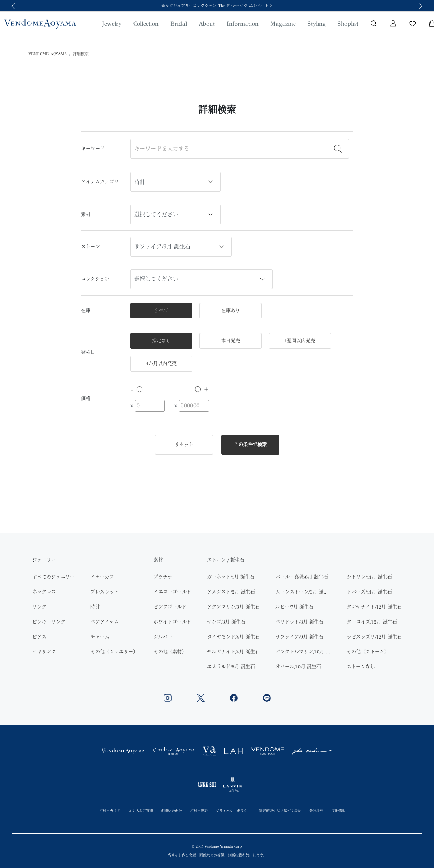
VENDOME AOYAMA (48, 54)
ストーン (90, 247)
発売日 (88, 352)
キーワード (93, 149)
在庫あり (231, 311)
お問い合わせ (172, 811)
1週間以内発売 (300, 341)
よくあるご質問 (141, 811)
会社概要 (316, 811)
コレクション (95, 279)
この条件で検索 (250, 445)
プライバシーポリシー (233, 811)
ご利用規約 (199, 811)
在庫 (86, 311)
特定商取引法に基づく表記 (280, 811)
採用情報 (338, 811)
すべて (161, 311)
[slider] (139, 389)
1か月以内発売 (161, 364)
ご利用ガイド (110, 811)
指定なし (161, 341)
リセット (184, 445)
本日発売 (231, 341)
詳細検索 (81, 54)
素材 (86, 215)
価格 (86, 399)
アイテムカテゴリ (100, 182)
